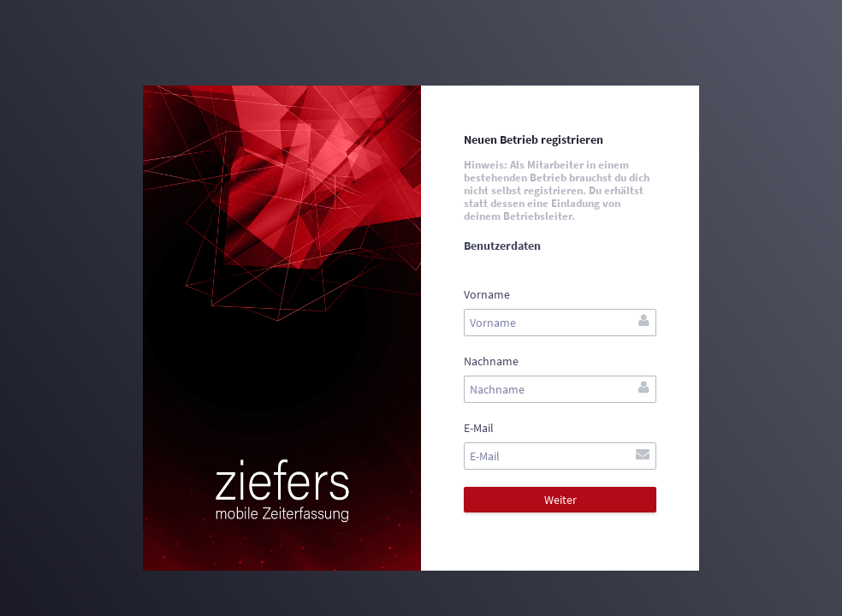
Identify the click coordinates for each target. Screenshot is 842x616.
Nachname (491, 361)
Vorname (487, 294)
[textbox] (560, 323)
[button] (560, 500)
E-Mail (479, 428)
